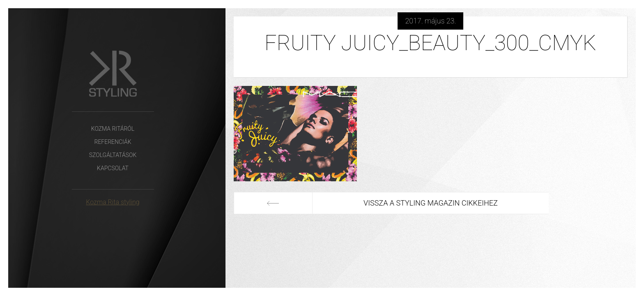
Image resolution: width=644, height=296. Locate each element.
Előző (273, 203)
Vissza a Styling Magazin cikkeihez (431, 203)
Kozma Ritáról (113, 129)
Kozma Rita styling (113, 202)
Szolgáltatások (113, 155)
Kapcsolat (113, 168)
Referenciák (113, 142)
